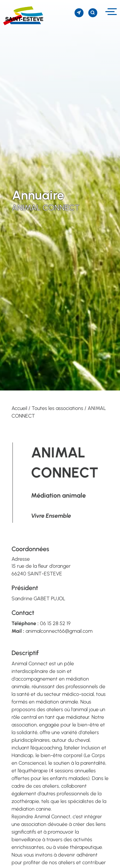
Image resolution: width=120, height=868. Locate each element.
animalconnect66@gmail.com (59, 631)
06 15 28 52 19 (55, 623)
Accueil (19, 408)
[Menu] (110, 12)
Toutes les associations (57, 408)
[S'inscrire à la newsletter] (79, 13)
